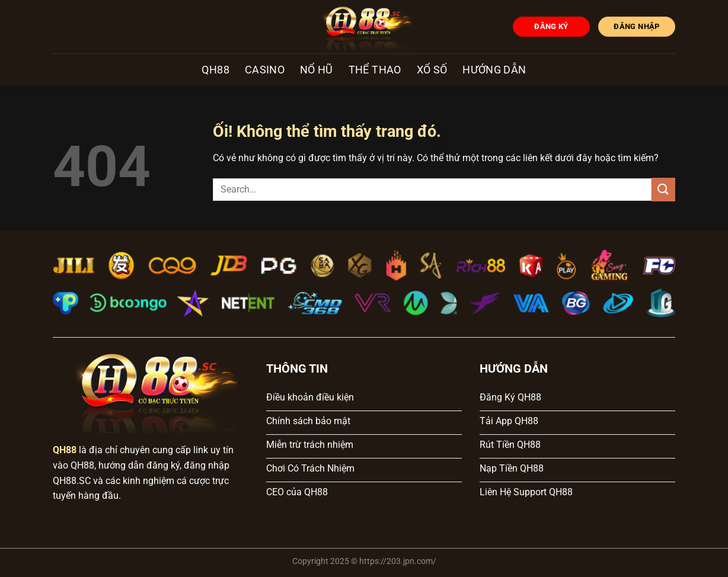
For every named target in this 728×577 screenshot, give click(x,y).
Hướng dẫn (494, 70)
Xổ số (432, 70)
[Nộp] (663, 189)
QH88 (215, 70)
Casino (265, 70)
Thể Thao (375, 70)
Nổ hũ (317, 70)
